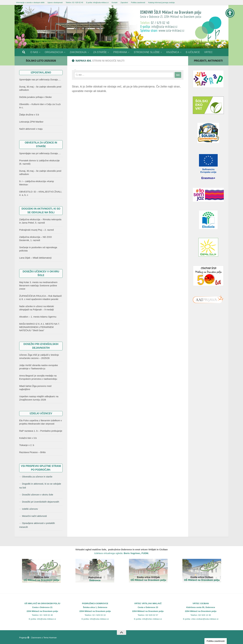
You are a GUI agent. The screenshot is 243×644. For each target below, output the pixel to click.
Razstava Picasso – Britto (32, 452)
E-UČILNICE (193, 52)
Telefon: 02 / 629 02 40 (74, 2)
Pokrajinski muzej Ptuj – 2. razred (36, 230)
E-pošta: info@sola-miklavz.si (97, 2)
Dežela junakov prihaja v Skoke (35, 97)
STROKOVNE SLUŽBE (147, 52)
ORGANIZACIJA (54, 52)
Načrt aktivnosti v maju (31, 129)
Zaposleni (124, 2)
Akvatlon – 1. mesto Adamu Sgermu (38, 317)
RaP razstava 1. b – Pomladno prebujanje (41, 431)
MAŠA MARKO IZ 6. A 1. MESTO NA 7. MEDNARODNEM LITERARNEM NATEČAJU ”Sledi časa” (40, 327)
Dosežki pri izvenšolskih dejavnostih (41, 502)
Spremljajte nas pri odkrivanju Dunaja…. (40, 79)
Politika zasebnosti (138, 2)
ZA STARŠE (100, 52)
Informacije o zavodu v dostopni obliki (30, 2)
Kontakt (114, 2)
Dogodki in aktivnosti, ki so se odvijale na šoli (40, 486)
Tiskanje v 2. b (27, 445)
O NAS (34, 52)
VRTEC (208, 52)
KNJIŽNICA (173, 52)
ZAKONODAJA (78, 52)
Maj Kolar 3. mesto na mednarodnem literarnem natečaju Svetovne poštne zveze (38, 285)
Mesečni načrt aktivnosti (34, 516)
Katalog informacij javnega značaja (161, 2)
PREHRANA (120, 52)
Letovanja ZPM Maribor (31, 122)
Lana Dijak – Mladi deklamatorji (35, 258)
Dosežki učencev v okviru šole (38, 495)
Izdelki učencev (30, 509)
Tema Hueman (50, 638)
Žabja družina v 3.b (29, 115)
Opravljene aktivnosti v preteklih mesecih (37, 525)
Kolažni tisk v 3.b (28, 438)
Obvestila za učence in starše (37, 477)
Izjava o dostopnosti (55, 2)
